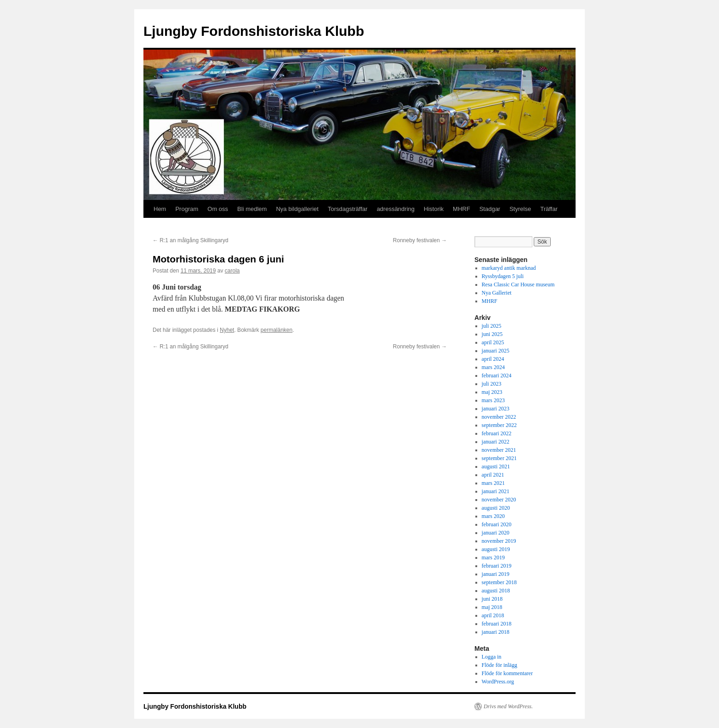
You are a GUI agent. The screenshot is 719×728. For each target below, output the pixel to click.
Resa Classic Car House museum (518, 284)
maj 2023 (492, 392)
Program (187, 209)
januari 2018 (496, 632)
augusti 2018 (496, 591)
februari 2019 (497, 566)
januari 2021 (496, 491)
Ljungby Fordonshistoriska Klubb (254, 31)
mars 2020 (493, 516)
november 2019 (499, 541)
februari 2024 (497, 375)
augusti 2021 (496, 466)
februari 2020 (497, 524)
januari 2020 (496, 533)
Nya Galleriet (497, 293)
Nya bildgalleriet (297, 209)
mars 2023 (493, 400)
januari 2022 (496, 442)
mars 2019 (493, 557)
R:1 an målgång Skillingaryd (191, 240)
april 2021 (493, 475)
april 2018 (493, 615)
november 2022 (499, 417)
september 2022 (499, 425)
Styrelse (520, 209)
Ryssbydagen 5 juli (503, 276)
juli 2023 (492, 384)
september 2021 (499, 458)
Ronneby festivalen (420, 240)
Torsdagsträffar (348, 209)
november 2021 (499, 450)
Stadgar (490, 209)
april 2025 (493, 342)
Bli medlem (252, 209)
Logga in (492, 657)
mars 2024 (493, 367)
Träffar (549, 209)
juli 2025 (492, 326)
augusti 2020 (496, 508)
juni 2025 (492, 334)
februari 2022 (497, 433)
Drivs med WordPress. (508, 706)
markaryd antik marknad (509, 268)
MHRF (462, 209)
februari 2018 (497, 624)
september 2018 (499, 582)
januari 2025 (496, 351)
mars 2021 (493, 483)
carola (232, 271)
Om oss (218, 209)
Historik (434, 209)
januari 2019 (496, 574)
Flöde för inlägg (499, 665)
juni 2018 (492, 599)
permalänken (277, 330)
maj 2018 (492, 607)
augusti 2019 (496, 549)
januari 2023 (496, 409)
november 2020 (499, 500)
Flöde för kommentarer (507, 673)
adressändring (395, 209)
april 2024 (493, 359)
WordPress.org (498, 682)
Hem (160, 209)
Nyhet (227, 330)
